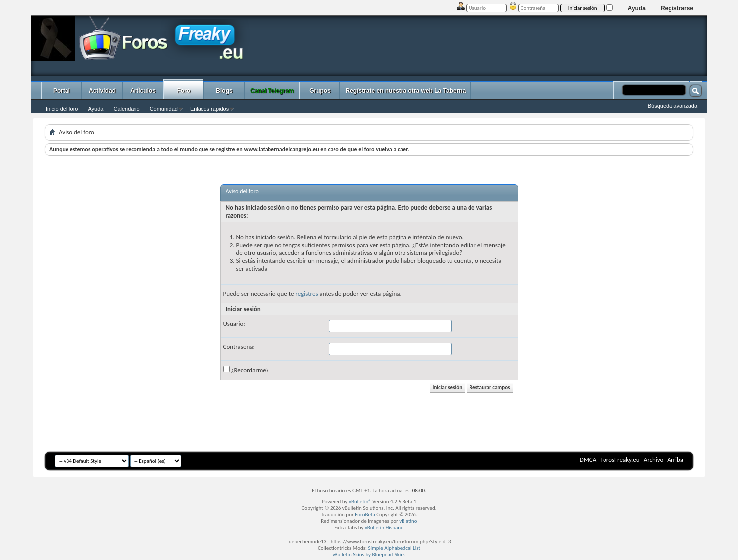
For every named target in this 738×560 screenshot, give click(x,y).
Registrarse (677, 8)
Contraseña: (239, 346)
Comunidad (164, 109)
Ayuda (637, 8)
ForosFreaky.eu (620, 460)
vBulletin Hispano (384, 528)
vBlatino (408, 521)
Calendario (126, 109)
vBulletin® (360, 502)
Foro (184, 91)
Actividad (102, 91)
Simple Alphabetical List (395, 548)
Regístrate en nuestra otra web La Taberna (405, 91)
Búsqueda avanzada (672, 106)
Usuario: (234, 324)
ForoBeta (365, 515)
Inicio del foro (62, 109)
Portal (62, 91)
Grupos (320, 91)
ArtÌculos (143, 91)
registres (306, 293)
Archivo (654, 460)
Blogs (224, 91)
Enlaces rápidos (209, 109)
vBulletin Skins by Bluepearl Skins (369, 554)
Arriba (675, 460)
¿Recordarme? (246, 370)
